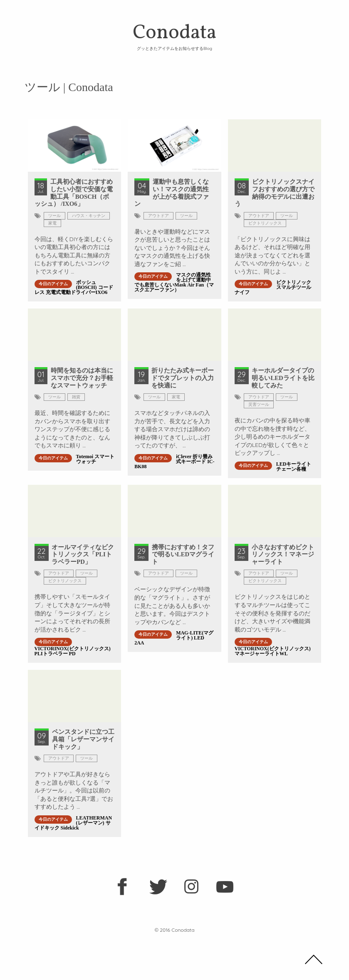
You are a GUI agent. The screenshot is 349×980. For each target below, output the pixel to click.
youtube (225, 888)
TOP (314, 959)
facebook (125, 888)
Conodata (175, 35)
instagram (191, 888)
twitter (158, 888)
